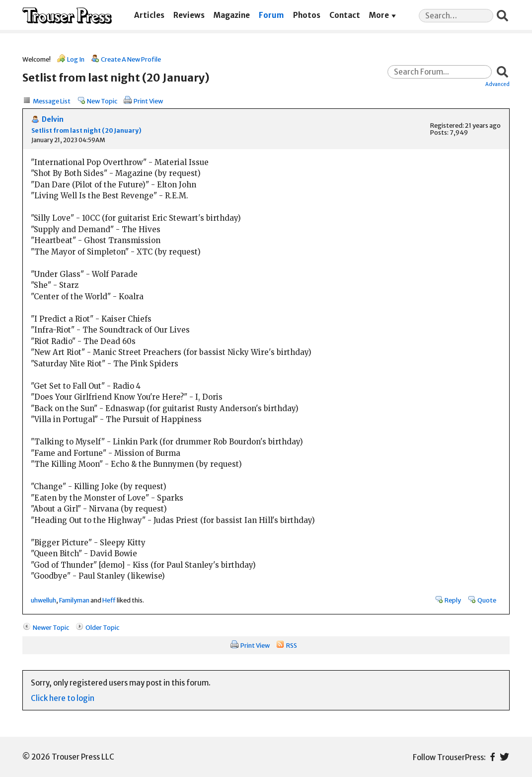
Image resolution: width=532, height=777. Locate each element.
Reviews (189, 15)
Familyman (74, 600)
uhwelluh (43, 600)
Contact (345, 15)
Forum (271, 15)
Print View (148, 101)
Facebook (493, 757)
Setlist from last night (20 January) (86, 130)
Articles (149, 15)
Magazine (232, 15)
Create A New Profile (131, 59)
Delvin (53, 120)
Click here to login (63, 698)
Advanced (497, 84)
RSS (292, 645)
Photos (307, 15)
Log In (76, 59)
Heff (109, 600)
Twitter (504, 757)
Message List (52, 101)
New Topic (102, 101)
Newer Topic (51, 627)
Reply (453, 600)
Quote (487, 600)
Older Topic (102, 627)
